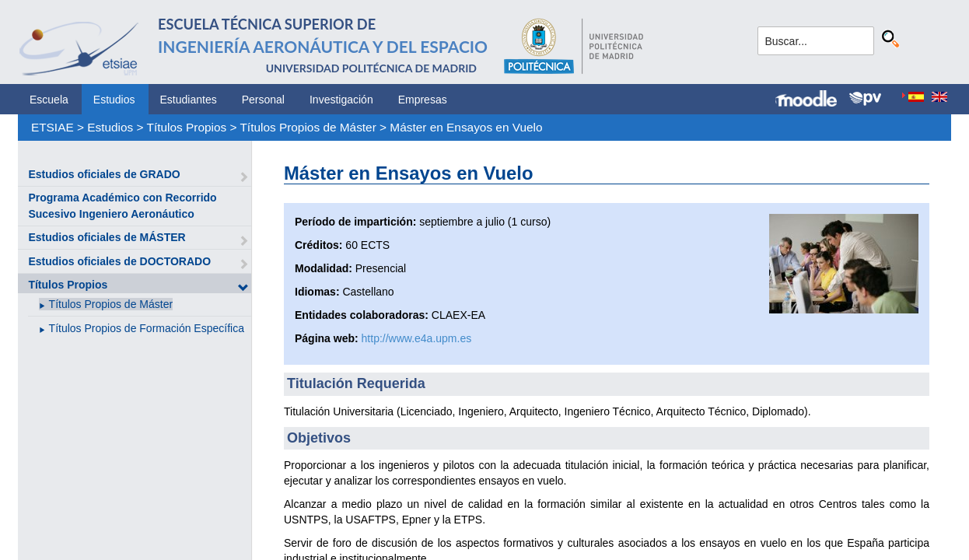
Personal (263, 100)
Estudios (114, 100)
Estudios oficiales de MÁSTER (107, 237)
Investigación (341, 100)
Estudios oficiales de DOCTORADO (119, 261)
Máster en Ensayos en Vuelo (466, 127)
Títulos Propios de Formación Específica (147, 328)
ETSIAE (52, 127)
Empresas (423, 100)
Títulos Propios (187, 127)
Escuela (49, 100)
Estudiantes (189, 100)
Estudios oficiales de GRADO (104, 174)
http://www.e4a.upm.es (417, 338)
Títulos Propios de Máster (308, 127)
